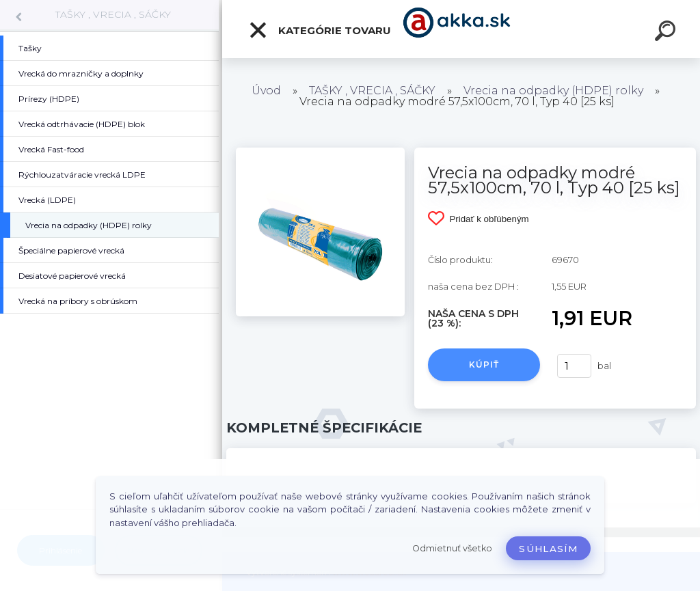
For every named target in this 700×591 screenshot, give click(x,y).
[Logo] (461, 29)
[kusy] (574, 366)
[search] (667, 33)
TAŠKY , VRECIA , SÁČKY (113, 14)
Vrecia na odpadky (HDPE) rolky (553, 91)
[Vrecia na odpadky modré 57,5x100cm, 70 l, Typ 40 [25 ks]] (320, 152)
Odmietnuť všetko (452, 548)
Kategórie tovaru (320, 30)
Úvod (266, 91)
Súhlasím (548, 549)
